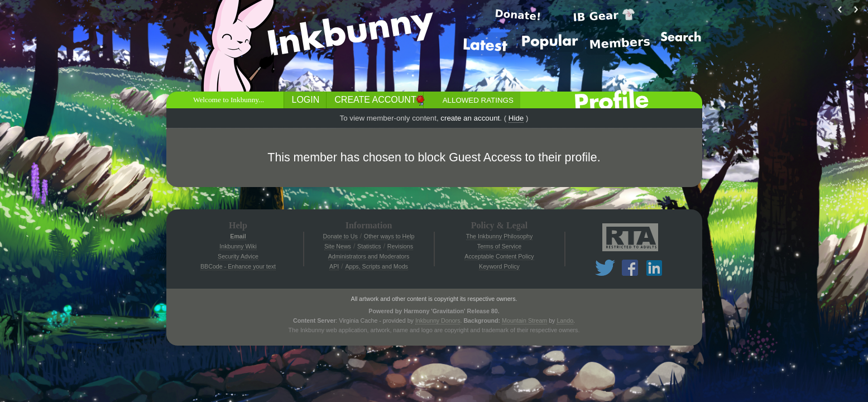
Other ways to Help (389, 236)
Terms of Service (499, 246)
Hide (516, 118)
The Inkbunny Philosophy (500, 236)
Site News (338, 246)
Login (306, 100)
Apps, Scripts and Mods (377, 266)
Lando (565, 320)
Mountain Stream (524, 320)
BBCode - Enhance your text (238, 266)
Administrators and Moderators (369, 256)
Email (238, 236)
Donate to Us (341, 236)
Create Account (375, 100)
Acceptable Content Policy (499, 256)
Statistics (369, 246)
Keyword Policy (499, 266)
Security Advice (238, 256)
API (334, 266)
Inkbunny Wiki (238, 246)
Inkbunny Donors (438, 320)
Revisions (400, 246)
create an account (470, 118)
